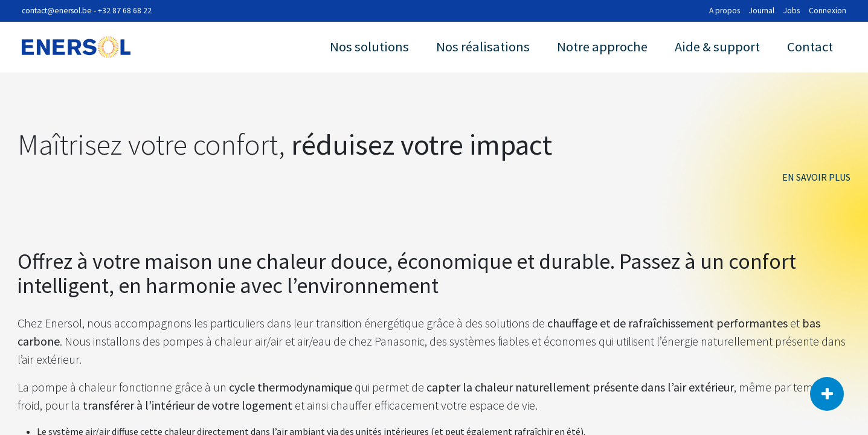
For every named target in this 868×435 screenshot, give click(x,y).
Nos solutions (369, 47)
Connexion (828, 11)
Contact (810, 47)
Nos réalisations (483, 47)
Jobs (792, 11)
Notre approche (602, 47)
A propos (725, 11)
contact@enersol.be (57, 11)
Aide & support (717, 47)
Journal (762, 11)
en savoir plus (816, 177)
